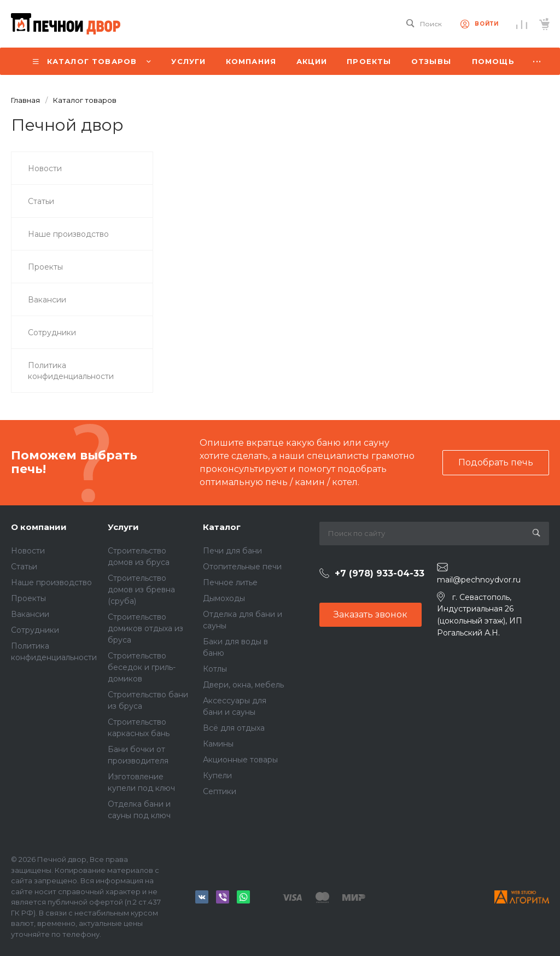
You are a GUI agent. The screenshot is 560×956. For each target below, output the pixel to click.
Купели (217, 776)
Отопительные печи (242, 567)
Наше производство (51, 582)
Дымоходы (224, 598)
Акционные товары (240, 760)
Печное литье (230, 582)
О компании (39, 527)
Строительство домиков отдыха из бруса (145, 628)
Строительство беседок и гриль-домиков (142, 667)
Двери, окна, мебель (243, 685)
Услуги (123, 527)
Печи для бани (232, 551)
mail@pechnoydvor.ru (479, 580)
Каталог (222, 527)
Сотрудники (35, 630)
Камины (218, 744)
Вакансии (30, 614)
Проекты (28, 598)
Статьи (24, 567)
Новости (28, 551)
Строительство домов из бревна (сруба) (141, 590)
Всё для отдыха (234, 728)
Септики (220, 791)
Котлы (215, 669)
